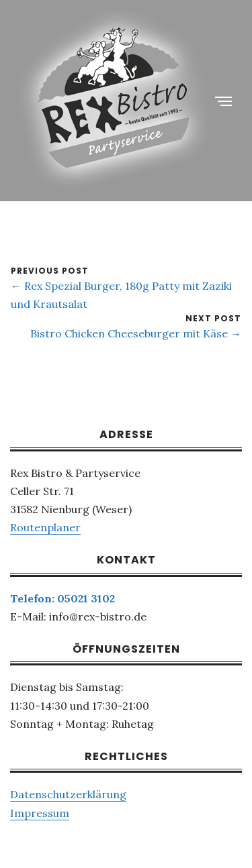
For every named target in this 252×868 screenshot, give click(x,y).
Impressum (40, 813)
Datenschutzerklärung (68, 794)
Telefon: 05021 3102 (62, 598)
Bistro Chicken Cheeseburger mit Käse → (136, 333)
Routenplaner (45, 527)
